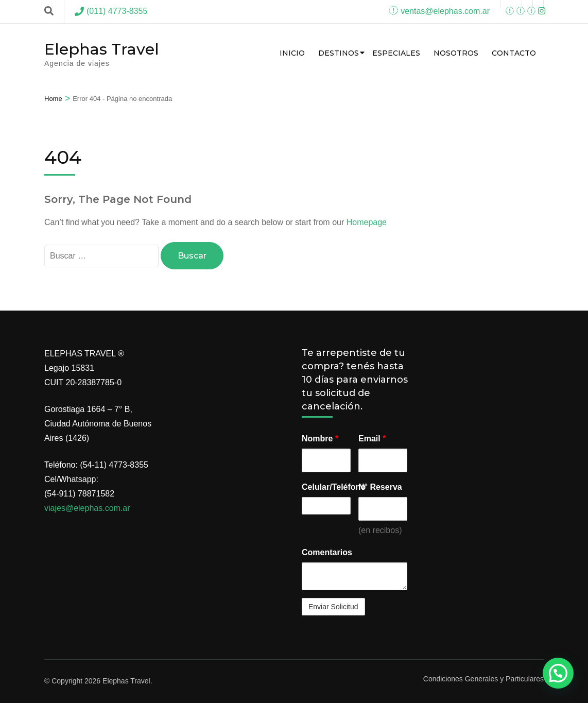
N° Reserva (380, 487)
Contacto (514, 53)
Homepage (367, 222)
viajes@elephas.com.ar (87, 508)
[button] (558, 673)
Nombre (320, 439)
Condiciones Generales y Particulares (483, 679)
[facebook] (506, 4)
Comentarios (327, 552)
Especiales (396, 53)
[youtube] (516, 4)
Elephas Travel (102, 49)
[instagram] (527, 4)
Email (372, 439)
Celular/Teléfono (326, 487)
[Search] (49, 11)
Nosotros (456, 53)
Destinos (339, 53)
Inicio (292, 53)
